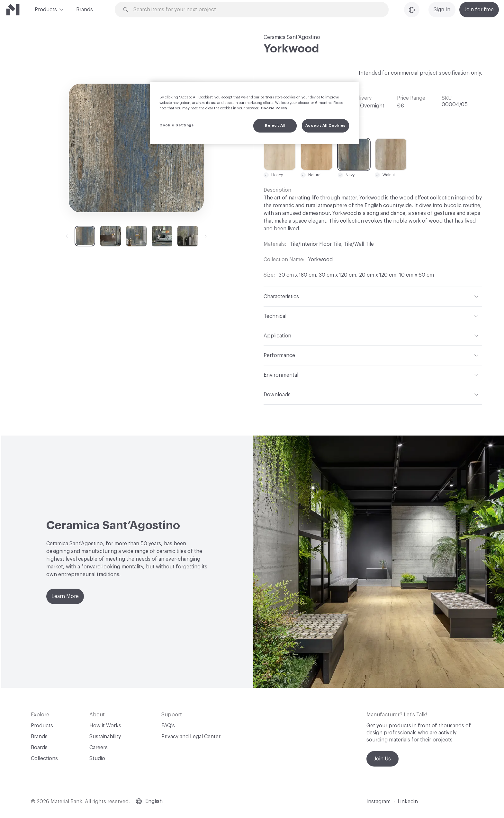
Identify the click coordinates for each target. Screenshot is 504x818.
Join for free (479, 10)
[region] (254, 113)
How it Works (105, 726)
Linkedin (408, 802)
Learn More (65, 596)
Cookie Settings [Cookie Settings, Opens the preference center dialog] (177, 125)
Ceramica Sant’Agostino (292, 37)
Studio (97, 758)
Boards (39, 748)
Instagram (378, 802)
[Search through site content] (255, 10)
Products (46, 9)
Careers (99, 748)
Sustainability (105, 737)
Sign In (442, 10)
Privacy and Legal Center (191, 737)
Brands (85, 10)
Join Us (382, 759)
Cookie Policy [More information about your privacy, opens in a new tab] (274, 108)
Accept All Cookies (325, 126)
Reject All (275, 126)
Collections (44, 758)
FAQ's (168, 726)
